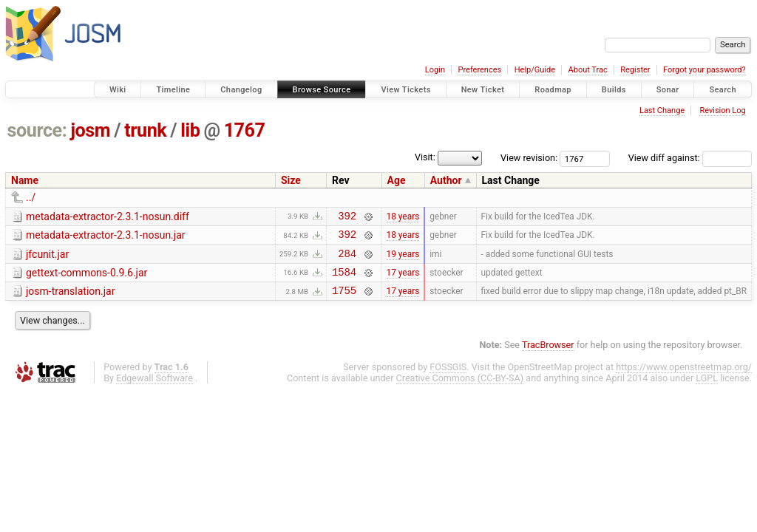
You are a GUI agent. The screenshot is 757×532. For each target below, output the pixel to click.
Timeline (173, 90)
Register (635, 70)
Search (723, 90)
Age (397, 180)
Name (25, 180)
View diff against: (690, 158)
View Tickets (405, 90)
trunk (145, 130)
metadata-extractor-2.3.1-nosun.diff (108, 216)
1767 (245, 130)
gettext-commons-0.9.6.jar (86, 279)
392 (347, 218)
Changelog (241, 90)
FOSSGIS (448, 378)
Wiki (118, 90)
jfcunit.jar (47, 259)
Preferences (479, 70)
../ (31, 197)
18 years (403, 217)
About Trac (588, 70)
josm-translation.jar (70, 300)
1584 (344, 280)
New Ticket (483, 90)
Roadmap (553, 90)
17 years (403, 280)
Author (446, 180)
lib (190, 130)
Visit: (425, 157)
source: (37, 130)
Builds (614, 90)
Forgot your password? (705, 70)
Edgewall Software (155, 389)
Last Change (662, 110)
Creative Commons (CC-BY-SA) (460, 389)
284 (347, 260)
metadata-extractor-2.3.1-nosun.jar (106, 237)
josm (90, 130)
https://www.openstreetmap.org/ (684, 378)
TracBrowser (548, 356)
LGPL (707, 389)
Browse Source (322, 90)
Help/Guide (535, 70)
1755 (344, 301)
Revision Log (722, 110)
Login (435, 70)
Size (291, 180)
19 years (403, 259)
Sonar (668, 90)
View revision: (529, 158)
